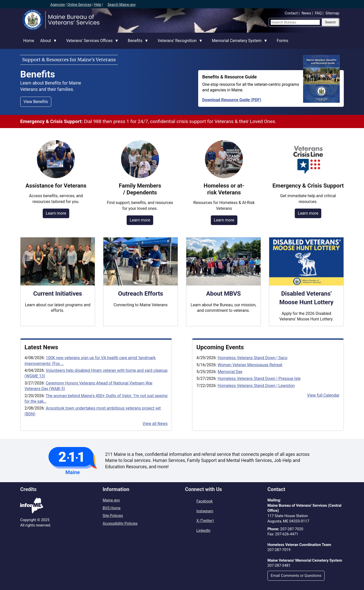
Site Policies (113, 516)
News (306, 13)
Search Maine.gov (121, 5)
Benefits (136, 44)
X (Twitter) (205, 521)
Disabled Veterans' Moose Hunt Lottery (306, 298)
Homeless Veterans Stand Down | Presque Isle (259, 379)
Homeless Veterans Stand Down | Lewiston (256, 386)
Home (29, 41)
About (47, 44)
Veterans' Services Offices (91, 44)
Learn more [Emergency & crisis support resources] (308, 213)
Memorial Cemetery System (238, 44)
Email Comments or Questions (296, 576)
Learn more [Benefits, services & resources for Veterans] (56, 213)
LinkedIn (203, 531)
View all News (155, 424)
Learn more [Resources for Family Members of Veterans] (140, 220)
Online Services (79, 5)
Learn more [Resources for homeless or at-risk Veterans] (224, 220)
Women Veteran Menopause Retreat (250, 365)
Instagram (205, 511)
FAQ (318, 13)
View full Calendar (323, 395)
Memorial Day (230, 372)
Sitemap (332, 13)
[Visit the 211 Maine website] (73, 461)
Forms (283, 41)
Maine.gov (111, 500)
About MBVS (223, 294)
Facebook (204, 501)
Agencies (58, 5)
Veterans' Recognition (179, 44)
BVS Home (112, 508)
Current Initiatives (58, 294)
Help (98, 5)
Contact (291, 13)
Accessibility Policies (120, 523)
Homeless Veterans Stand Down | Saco (253, 358)
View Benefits (36, 102)
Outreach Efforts (141, 294)
